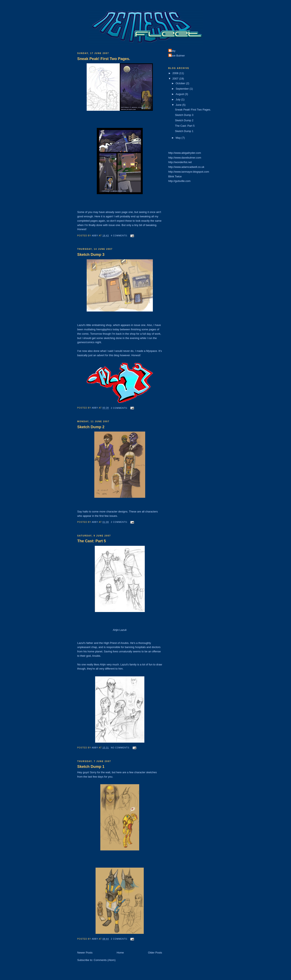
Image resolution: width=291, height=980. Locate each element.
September (183, 89)
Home (120, 953)
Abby (172, 51)
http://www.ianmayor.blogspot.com (189, 172)
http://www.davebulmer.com (185, 158)
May (178, 138)
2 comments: (120, 408)
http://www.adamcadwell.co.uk (186, 167)
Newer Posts (85, 953)
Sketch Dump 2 (91, 427)
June (179, 105)
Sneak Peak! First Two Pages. (104, 59)
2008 (176, 73)
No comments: (121, 748)
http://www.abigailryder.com (185, 153)
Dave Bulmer (177, 56)
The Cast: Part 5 (92, 541)
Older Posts (155, 953)
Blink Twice (175, 176)
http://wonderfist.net (180, 162)
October (181, 83)
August (180, 94)
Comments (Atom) (105, 960)
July (178, 99)
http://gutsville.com (180, 181)
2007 (176, 79)
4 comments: (120, 236)
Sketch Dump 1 (91, 767)
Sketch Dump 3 (91, 255)
